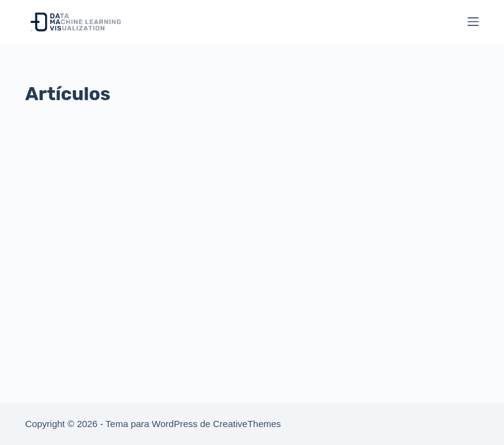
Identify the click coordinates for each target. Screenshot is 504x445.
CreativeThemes (247, 424)
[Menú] (473, 22)
